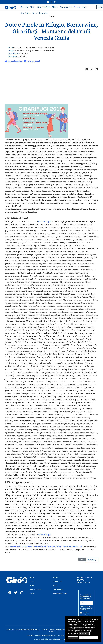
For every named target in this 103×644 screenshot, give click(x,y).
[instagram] (21, 590)
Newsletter (26, 13)
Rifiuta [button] (73, 638)
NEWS (32, 585)
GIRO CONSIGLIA (36, 588)
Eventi (23, 7)
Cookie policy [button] (86, 631)
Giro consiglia (44, 7)
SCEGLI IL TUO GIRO (60, 592)
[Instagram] (55, 2)
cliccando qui (44, 221)
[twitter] (15, 590)
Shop (85, 7)
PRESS (32, 592)
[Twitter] (52, 2)
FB (81, 546)
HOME (32, 577)
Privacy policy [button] (73, 633)
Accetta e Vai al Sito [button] (89, 638)
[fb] (9, 590)
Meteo (55, 7)
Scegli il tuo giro (40, 13)
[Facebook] (48, 2)
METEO (56, 577)
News (33, 7)
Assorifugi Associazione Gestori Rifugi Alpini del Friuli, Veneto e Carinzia (44, 546)
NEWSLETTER (58, 588)
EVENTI (32, 581)
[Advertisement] (51, 88)
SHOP (55, 585)
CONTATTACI (58, 581)
